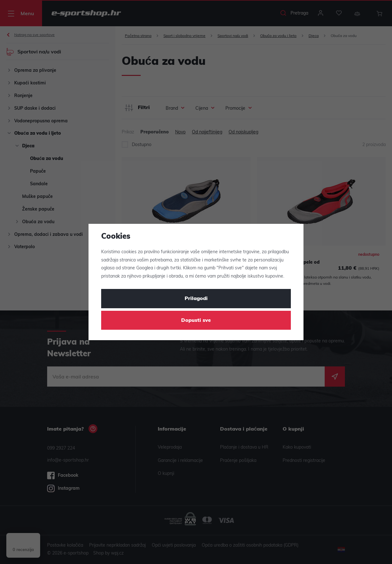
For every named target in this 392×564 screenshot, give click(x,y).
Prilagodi (196, 299)
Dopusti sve (196, 321)
